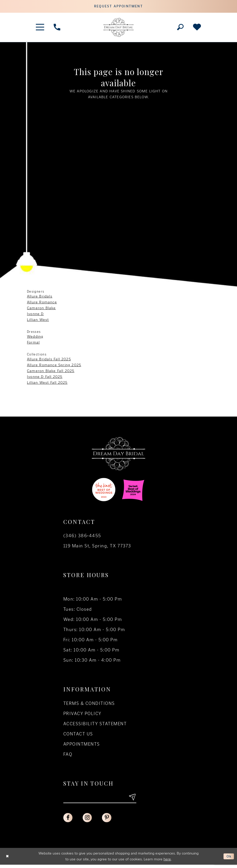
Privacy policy (82, 715)
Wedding (35, 338)
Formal (33, 344)
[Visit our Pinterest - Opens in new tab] (109, 820)
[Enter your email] (100, 799)
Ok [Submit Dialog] (228, 859)
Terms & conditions (89, 705)
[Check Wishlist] (197, 29)
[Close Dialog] (8, 860)
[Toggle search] (180, 29)
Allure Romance (42, 303)
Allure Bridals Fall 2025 (49, 360)
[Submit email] (132, 799)
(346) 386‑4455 (82, 537)
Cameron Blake (41, 309)
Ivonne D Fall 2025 (45, 378)
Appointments (82, 745)
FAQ (68, 756)
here (167, 862)
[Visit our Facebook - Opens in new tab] (68, 820)
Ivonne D (35, 315)
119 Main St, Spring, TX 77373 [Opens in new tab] (97, 547)
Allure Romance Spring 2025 (54, 366)
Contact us (78, 735)
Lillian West (38, 321)
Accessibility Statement (95, 725)
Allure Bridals (40, 297)
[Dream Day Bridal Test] (118, 29)
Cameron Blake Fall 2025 (51, 372)
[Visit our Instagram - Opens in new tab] (89, 820)
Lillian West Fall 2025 (47, 384)
